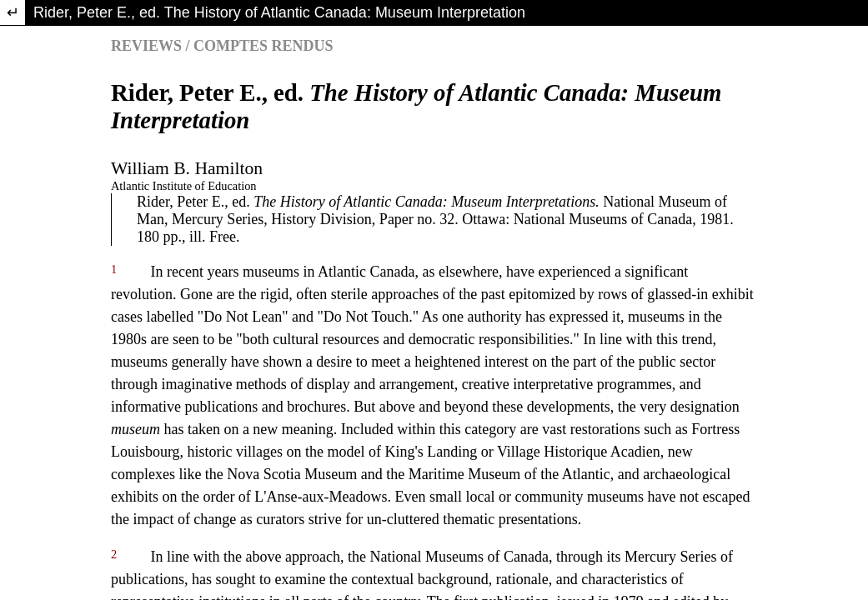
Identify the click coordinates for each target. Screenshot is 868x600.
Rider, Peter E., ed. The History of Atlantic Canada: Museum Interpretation (279, 12)
